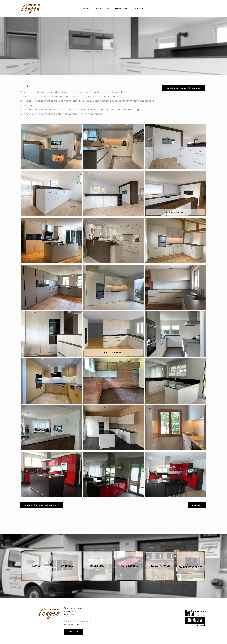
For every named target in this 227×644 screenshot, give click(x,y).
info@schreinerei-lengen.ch (78, 621)
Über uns (121, 9)
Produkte (102, 9)
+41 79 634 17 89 (72, 624)
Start (86, 9)
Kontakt (139, 9)
